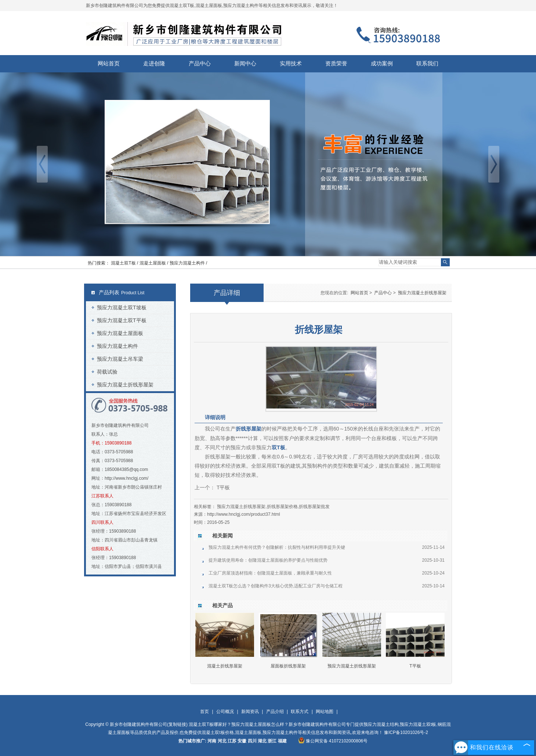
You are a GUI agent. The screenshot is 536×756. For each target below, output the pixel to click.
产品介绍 (275, 712)
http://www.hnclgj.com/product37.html (244, 514)
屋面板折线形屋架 (288, 666)
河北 (222, 741)
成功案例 (382, 64)
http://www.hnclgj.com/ (126, 478)
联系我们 (427, 64)
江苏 (232, 741)
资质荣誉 (336, 64)
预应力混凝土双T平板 (122, 320)
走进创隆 (154, 64)
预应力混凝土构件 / (189, 263)
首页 (204, 712)
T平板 (222, 487)
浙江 (272, 741)
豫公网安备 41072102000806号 (333, 741)
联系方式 (300, 712)
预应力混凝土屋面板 (120, 333)
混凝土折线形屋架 (225, 666)
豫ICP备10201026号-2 (406, 732)
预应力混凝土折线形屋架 (125, 385)
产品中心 (200, 64)
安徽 (242, 741)
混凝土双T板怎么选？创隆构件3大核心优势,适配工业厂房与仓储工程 (276, 586)
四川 (252, 741)
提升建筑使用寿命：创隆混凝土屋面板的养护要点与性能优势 (268, 560)
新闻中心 (245, 64)
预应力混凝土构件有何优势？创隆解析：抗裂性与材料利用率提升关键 (277, 547)
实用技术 (291, 64)
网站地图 (325, 712)
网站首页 (109, 64)
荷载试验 (107, 372)
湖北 (262, 741)
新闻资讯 (250, 712)
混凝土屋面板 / (155, 263)
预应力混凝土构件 (117, 346)
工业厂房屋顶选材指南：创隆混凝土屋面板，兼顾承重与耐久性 (270, 573)
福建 (282, 741)
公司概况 (225, 712)
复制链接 (177, 724)
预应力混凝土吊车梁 (120, 359)
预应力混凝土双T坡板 (122, 307)
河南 (212, 741)
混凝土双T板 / (125, 263)
